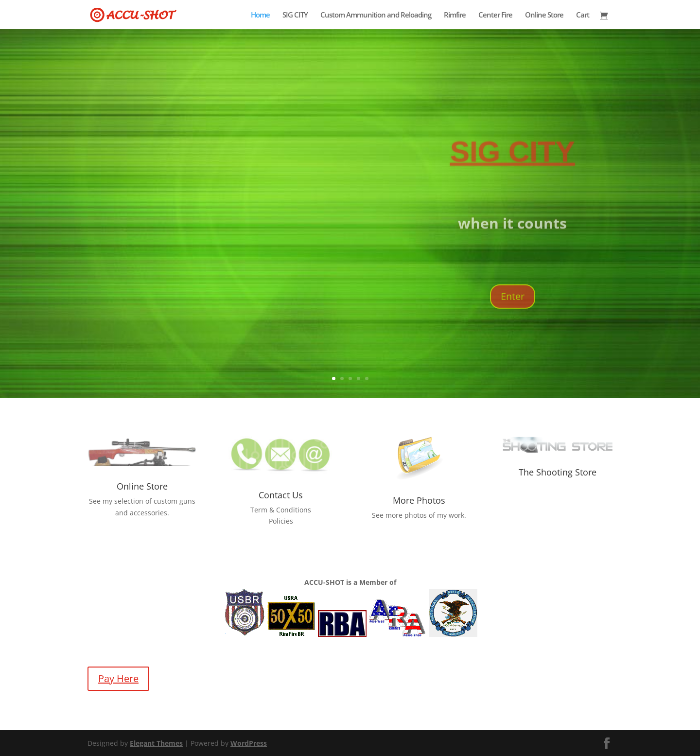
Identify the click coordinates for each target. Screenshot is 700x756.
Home (260, 15)
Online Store (544, 15)
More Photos (419, 500)
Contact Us (281, 495)
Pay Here (118, 678)
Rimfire (455, 15)
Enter (513, 318)
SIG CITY (295, 15)
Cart (583, 15)
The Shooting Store (558, 472)
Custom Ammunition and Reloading (376, 15)
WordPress (249, 743)
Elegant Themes (156, 743)
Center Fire (495, 15)
